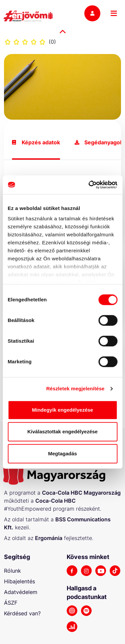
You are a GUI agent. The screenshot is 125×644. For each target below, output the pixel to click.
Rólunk (12, 571)
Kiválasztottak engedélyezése (62, 431)
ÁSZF (11, 603)
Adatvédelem (21, 592)
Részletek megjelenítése (75, 388)
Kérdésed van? (22, 613)
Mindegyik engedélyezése (62, 410)
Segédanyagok (99, 142)
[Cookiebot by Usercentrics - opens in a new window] (89, 185)
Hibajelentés (19, 581)
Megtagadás (62, 453)
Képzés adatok (36, 142)
